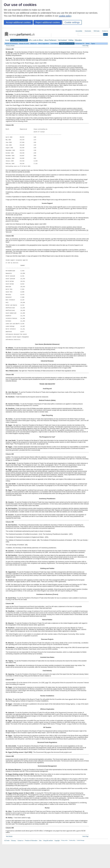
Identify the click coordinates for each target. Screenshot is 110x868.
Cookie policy (72, 861)
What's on (34, 44)
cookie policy (65, 16)
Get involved (62, 40)
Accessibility (79, 31)
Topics (93, 44)
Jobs (40, 861)
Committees (54, 44)
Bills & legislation (44, 44)
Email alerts (88, 31)
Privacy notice (64, 861)
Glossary (14, 861)
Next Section (9, 857)
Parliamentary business (19, 40)
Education (78, 40)
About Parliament (50, 40)
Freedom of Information (31, 861)
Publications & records (67, 44)
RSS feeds (97, 31)
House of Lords (24, 44)
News (88, 44)
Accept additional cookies (18, 22)
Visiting (71, 40)
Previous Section (10, 46)
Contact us (105, 31)
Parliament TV (80, 44)
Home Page (85, 46)
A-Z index (7, 861)
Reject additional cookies (48, 22)
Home (7, 40)
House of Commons (11, 44)
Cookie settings (72, 22)
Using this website (48, 861)
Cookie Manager (81, 861)
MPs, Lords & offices (36, 40)
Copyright (57, 861)
